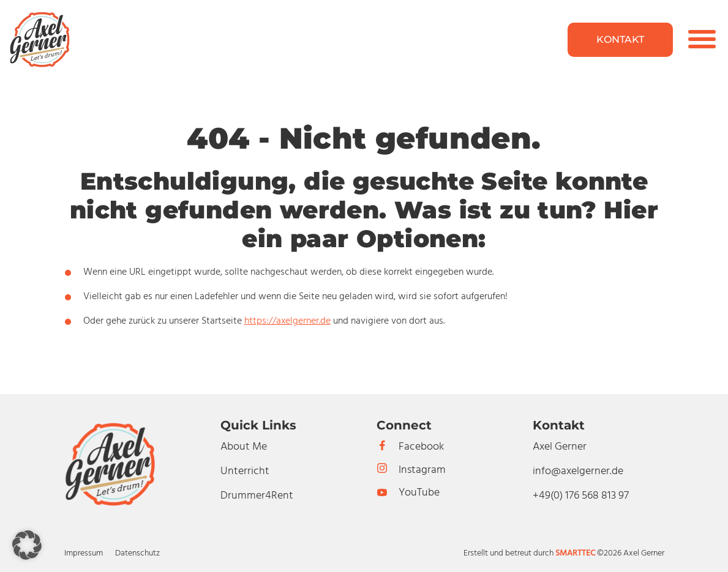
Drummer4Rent (257, 496)
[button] (27, 545)
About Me (244, 447)
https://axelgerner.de (287, 321)
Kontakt (620, 39)
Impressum (84, 553)
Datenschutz (137, 553)
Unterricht (245, 471)
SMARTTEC (575, 553)
